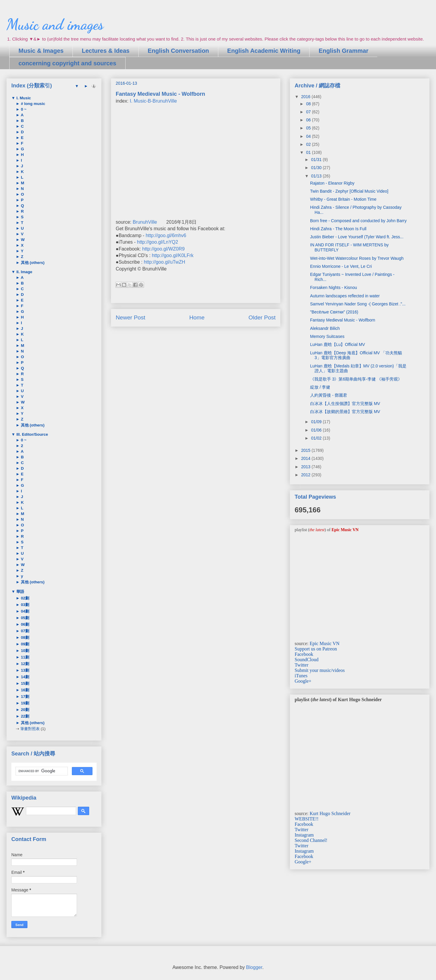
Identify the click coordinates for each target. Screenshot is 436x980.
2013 (306, 467)
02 (309, 144)
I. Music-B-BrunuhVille (153, 101)
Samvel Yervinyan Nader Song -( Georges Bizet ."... (358, 304)
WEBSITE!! (307, 819)
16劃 (24, 690)
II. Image (24, 272)
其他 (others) (32, 263)
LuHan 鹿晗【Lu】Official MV (338, 344)
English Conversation (178, 51)
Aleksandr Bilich (325, 328)
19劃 (24, 703)
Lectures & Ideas (106, 51)
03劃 (24, 605)
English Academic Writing (264, 51)
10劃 (24, 651)
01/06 (317, 430)
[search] (41, 771)
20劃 (24, 710)
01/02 (317, 438)
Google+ (303, 681)
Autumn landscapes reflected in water (345, 296)
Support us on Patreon (316, 649)
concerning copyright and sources (67, 63)
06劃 (24, 624)
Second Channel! (311, 840)
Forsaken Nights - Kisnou (334, 287)
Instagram (304, 835)
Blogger (254, 967)
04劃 (24, 611)
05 (309, 128)
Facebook (304, 654)
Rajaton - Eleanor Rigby (332, 183)
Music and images (55, 24)
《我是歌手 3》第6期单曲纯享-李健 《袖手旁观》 (356, 379)
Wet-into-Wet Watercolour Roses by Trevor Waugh (357, 258)
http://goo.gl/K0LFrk (173, 255)
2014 (306, 458)
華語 (20, 592)
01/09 (317, 422)
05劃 (24, 618)
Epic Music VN (324, 643)
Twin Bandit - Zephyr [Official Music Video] (349, 191)
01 (309, 152)
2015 (306, 450)
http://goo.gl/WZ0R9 (163, 249)
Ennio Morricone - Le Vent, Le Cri (341, 266)
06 (309, 120)
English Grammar (343, 51)
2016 (306, 97)
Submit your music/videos (320, 670)
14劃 (24, 677)
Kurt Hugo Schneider (330, 813)
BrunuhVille (145, 222)
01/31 (317, 160)
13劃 (24, 670)
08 (309, 104)
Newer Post (130, 317)
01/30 (317, 168)
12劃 (24, 664)
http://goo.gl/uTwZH (164, 262)
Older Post (262, 317)
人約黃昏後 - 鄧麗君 (329, 395)
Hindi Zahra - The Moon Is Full (338, 229)
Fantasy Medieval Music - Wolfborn (343, 320)
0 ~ (23, 109)
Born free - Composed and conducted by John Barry (358, 221)
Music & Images (41, 51)
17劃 (24, 697)
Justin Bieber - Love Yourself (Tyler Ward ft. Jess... (357, 237)
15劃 (24, 683)
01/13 (317, 176)
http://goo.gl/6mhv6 (166, 235)
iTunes (301, 676)
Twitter (302, 665)
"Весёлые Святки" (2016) (334, 312)
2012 (306, 475)
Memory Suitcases (327, 336)
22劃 (24, 716)
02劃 (24, 598)
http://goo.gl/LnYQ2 (157, 242)
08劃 (24, 637)
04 (309, 136)
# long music (32, 104)
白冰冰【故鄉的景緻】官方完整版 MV (345, 412)
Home (197, 317)
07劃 (24, 631)
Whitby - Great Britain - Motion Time (343, 199)
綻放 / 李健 (320, 387)
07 (309, 112)
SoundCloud (307, 660)
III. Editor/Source (32, 434)
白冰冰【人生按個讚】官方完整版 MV (345, 404)
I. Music (23, 98)
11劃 (24, 657)
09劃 (24, 644)
